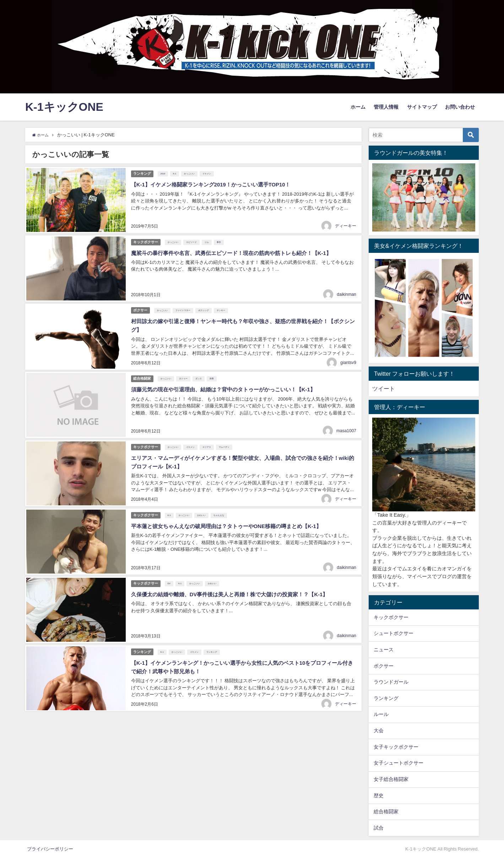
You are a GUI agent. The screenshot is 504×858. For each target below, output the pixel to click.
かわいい (203, 503)
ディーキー (346, 224)
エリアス (208, 437)
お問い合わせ (460, 107)
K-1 (176, 173)
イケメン (208, 173)
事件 (220, 239)
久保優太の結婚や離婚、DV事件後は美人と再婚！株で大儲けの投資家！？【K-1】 (235, 580)
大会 (379, 731)
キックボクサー (146, 238)
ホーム (358, 107)
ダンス (200, 371)
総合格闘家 (142, 371)
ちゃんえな (220, 503)
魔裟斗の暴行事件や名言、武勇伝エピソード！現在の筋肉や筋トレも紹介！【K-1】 (237, 249)
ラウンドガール (391, 682)
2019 (164, 173)
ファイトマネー (184, 305)
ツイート (384, 389)
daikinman (346, 290)
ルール (381, 714)
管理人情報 (386, 107)
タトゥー (185, 371)
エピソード (193, 239)
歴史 (379, 795)
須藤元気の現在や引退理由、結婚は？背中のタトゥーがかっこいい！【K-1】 (228, 381)
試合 (379, 828)
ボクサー (141, 305)
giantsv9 (348, 356)
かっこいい (191, 173)
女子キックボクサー (396, 747)
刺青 (213, 371)
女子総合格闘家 (391, 779)
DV (170, 569)
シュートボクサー (394, 633)
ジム (208, 239)
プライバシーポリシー (50, 849)
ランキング (142, 172)
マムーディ (226, 437)
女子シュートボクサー (399, 763)
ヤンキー (222, 305)
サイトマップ (422, 107)
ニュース (384, 650)
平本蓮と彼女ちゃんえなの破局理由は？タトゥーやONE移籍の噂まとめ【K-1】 (232, 514)
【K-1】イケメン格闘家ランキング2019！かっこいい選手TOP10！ (215, 183)
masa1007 (346, 422)
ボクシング (205, 305)
